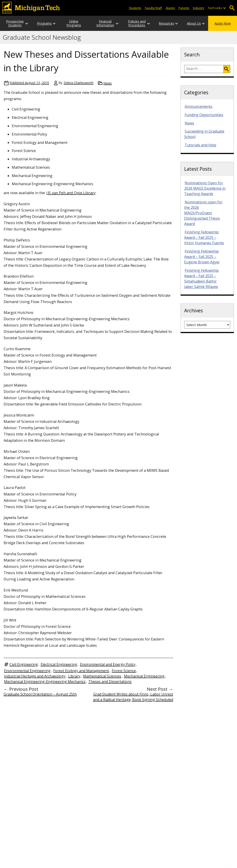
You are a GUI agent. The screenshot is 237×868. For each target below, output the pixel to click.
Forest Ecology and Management (81, 671)
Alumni (170, 8)
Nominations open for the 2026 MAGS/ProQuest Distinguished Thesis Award (203, 213)
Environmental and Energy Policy (108, 664)
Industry (199, 8)
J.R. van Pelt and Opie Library (71, 193)
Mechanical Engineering (144, 676)
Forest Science (124, 671)
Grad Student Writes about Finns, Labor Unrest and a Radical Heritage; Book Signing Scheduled (133, 697)
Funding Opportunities (204, 115)
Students (135, 8)
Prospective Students (15, 23)
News (108, 83)
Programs (44, 23)
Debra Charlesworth (79, 83)
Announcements (199, 106)
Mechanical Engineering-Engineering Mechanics (45, 682)
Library (74, 676)
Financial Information (105, 23)
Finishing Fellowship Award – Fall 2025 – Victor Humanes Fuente (204, 237)
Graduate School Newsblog (42, 37)
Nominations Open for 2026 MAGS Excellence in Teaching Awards (205, 188)
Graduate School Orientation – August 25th (40, 694)
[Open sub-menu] (224, 8)
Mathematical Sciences (102, 676)
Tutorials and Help (200, 145)
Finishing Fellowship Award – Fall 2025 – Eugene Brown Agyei (202, 257)
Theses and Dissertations (110, 682)
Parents (184, 8)
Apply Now (223, 23)
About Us (194, 23)
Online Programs (74, 23)
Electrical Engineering (59, 664)
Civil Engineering (24, 664)
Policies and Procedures (137, 23)
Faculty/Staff (153, 8)
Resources (166, 23)
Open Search (232, 8)
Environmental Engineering (27, 671)
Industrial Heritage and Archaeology (35, 676)
